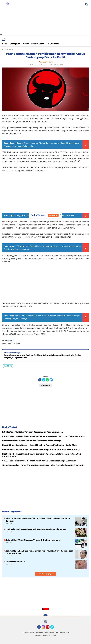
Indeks (26, 44)
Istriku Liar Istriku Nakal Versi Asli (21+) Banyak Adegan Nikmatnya (36, 529)
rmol (12, 341)
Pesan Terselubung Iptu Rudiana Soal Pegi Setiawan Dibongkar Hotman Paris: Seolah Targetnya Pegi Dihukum (42, 356)
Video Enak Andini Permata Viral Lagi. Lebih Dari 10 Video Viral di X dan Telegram (38, 520)
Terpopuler (15, 44)
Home (5, 44)
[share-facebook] (40, 380)
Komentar (46, 385)
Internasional (53, 44)
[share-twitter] (44, 380)
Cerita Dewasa (38, 44)
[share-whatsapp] (47, 380)
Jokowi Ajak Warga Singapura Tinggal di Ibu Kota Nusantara (33, 540)
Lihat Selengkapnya (46, 574)
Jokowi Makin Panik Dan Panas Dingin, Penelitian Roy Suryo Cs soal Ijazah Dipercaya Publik (40, 552)
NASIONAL (8, 366)
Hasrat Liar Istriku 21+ (16, 562)
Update (53, 215)
